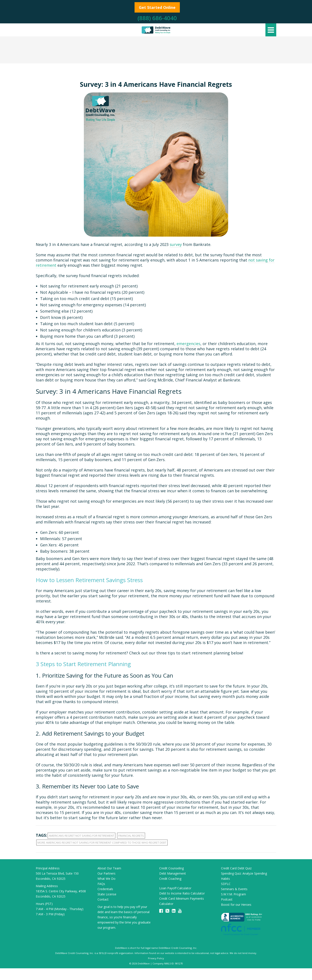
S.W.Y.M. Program (233, 894)
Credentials (105, 889)
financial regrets (131, 836)
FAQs (101, 884)
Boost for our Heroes (236, 905)
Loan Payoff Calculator (175, 888)
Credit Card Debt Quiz (236, 868)
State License (107, 894)
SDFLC (226, 884)
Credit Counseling (171, 868)
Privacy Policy (156, 958)
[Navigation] (271, 30)
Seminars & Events (234, 889)
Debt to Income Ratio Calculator (182, 893)
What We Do (106, 879)
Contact (103, 899)
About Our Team (109, 868)
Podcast (227, 899)
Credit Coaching (170, 879)
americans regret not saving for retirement (81, 836)
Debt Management (173, 873)
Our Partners (106, 873)
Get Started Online (157, 7)
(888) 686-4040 (157, 18)
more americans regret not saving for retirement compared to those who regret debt (102, 843)
